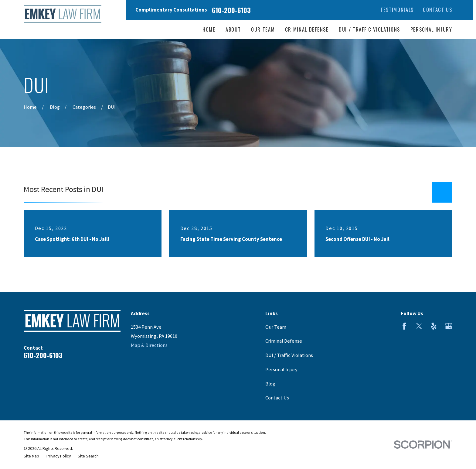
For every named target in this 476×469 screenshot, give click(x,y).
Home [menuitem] (209, 29)
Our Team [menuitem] (263, 29)
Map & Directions (149, 345)
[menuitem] (31, 456)
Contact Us (438, 10)
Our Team (276, 327)
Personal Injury (281, 370)
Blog (270, 384)
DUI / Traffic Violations (289, 355)
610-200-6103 (231, 10)
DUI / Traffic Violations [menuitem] (369, 29)
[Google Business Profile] (449, 326)
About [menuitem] (233, 29)
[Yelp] (434, 326)
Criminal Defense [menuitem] (307, 29)
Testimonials (397, 10)
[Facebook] (404, 326)
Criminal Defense (284, 341)
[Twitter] (419, 326)
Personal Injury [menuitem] (431, 29)
